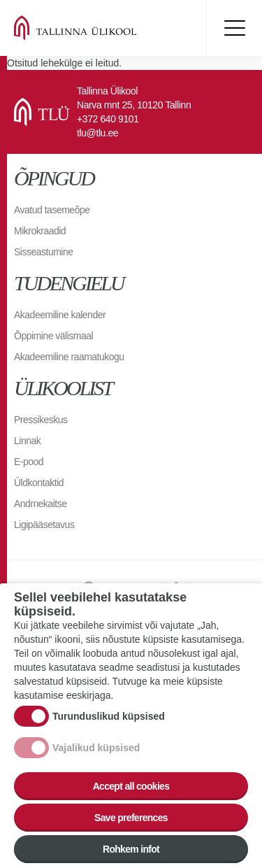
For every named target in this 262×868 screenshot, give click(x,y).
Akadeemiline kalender (60, 315)
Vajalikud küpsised (96, 762)
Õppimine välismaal (53, 336)
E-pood (29, 462)
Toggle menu (234, 28)
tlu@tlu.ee (97, 133)
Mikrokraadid (40, 231)
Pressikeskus (41, 420)
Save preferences (131, 832)
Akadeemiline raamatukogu (69, 357)
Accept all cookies (131, 801)
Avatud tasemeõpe (52, 210)
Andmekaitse (40, 504)
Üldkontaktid (39, 483)
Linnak (27, 441)
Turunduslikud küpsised (109, 731)
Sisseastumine (44, 252)
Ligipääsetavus (44, 525)
